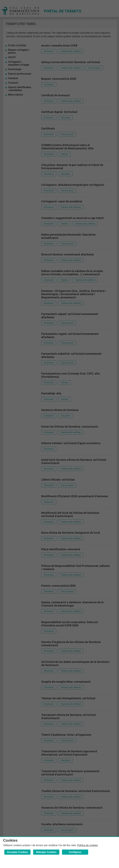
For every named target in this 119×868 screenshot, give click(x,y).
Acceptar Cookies (17, 852)
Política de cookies (87, 845)
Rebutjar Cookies (46, 852)
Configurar (75, 852)
